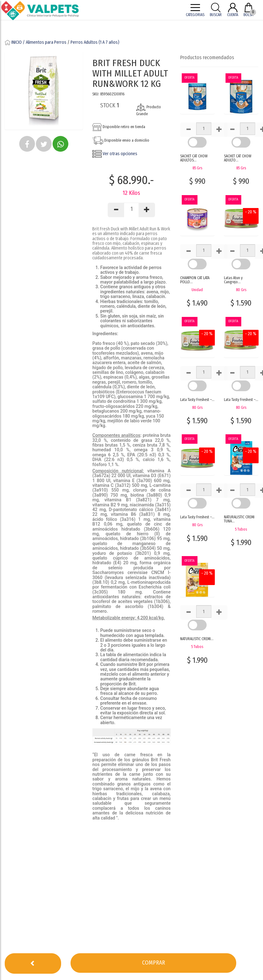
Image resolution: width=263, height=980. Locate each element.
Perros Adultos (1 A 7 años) (95, 42)
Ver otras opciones (115, 154)
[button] (27, 144)
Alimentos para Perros (46, 42)
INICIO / (15, 42)
